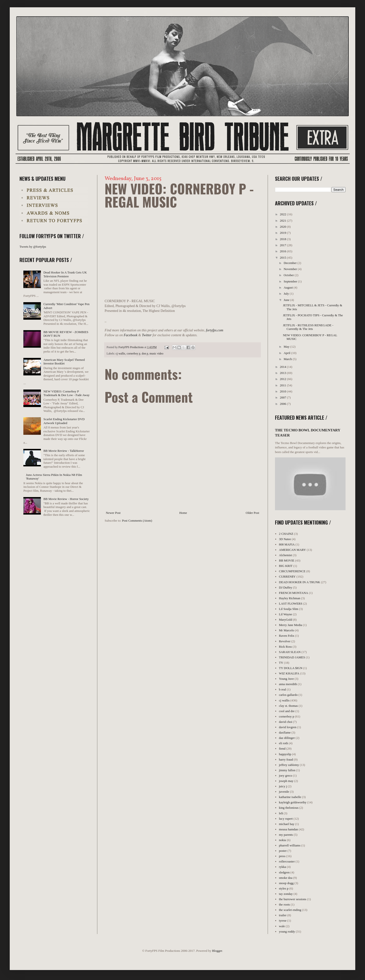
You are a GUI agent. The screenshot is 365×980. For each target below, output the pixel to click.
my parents (286, 835)
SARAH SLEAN (290, 652)
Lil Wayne (285, 614)
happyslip (285, 754)
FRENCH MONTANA (293, 593)
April (287, 353)
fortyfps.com (214, 330)
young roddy (287, 931)
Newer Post (113, 513)
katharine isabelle (290, 797)
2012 (283, 379)
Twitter (147, 335)
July (287, 294)
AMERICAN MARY (292, 550)
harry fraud (286, 759)
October (289, 275)
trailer (283, 915)
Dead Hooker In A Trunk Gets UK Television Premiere (65, 274)
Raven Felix (287, 636)
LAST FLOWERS (291, 603)
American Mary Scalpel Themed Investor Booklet (64, 362)
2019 (283, 233)
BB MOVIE (287, 560)
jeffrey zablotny (289, 765)
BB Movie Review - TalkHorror (64, 451)
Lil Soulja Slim (288, 609)
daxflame (285, 732)
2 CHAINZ (286, 534)
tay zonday (286, 894)
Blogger (217, 951)
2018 (283, 239)
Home (183, 513)
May (287, 347)
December (291, 263)
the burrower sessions (293, 899)
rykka (283, 867)
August (289, 287)
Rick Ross (285, 647)
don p (145, 354)
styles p (284, 888)
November (291, 269)
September (291, 281)
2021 (283, 221)
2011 (283, 385)
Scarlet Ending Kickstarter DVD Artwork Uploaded (64, 421)
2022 (283, 214)
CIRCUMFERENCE (292, 571)
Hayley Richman (290, 598)
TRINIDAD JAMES (292, 657)
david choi (286, 722)
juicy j (283, 786)
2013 (283, 373)
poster (283, 851)
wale (282, 926)
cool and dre (287, 711)
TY (281, 663)
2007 (283, 397)
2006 (283, 404)
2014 (283, 367)
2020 (283, 227)
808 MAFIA (287, 544)
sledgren (284, 872)
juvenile (284, 792)
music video (157, 354)
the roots (284, 904)
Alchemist (285, 555)
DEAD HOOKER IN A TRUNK (299, 582)
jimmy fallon (287, 770)
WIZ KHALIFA (289, 673)
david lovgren (288, 727)
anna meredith (288, 684)
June (287, 300)
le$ (281, 813)
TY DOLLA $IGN (291, 668)
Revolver (285, 641)
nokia (282, 840)
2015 (283, 258)
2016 (283, 251)
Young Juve (286, 679)
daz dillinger (287, 738)
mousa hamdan (288, 829)
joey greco (286, 776)
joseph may (286, 781)
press (282, 856)
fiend (282, 749)
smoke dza (286, 878)
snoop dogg (286, 883)
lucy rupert (286, 819)
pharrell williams (290, 845)
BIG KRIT (286, 566)
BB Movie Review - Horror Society (66, 499)
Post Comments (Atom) (137, 521)
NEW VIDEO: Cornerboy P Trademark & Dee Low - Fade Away (66, 393)
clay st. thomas (288, 706)
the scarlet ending (290, 910)
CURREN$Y (287, 576)
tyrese (283, 921)
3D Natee (285, 539)
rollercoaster (287, 861)
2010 (283, 391)
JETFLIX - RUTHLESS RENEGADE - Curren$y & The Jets (308, 327)
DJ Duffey (285, 587)
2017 (283, 245)
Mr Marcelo (286, 630)
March (288, 359)
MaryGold (285, 620)
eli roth (283, 743)
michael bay (287, 824)
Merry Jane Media (290, 625)
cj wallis (120, 354)
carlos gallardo (288, 695)
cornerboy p (133, 354)
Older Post (252, 513)
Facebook (130, 335)
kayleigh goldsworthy (293, 802)
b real (282, 689)
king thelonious (289, 808)
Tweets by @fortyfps (33, 247)
